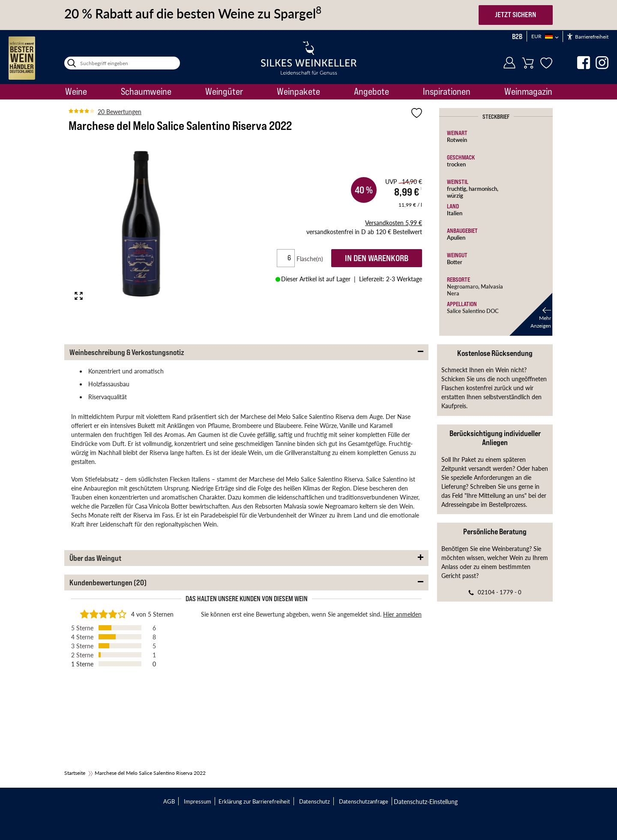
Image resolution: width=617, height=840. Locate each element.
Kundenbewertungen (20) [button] (108, 583)
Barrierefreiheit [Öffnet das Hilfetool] (588, 37)
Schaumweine (146, 91)
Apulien (456, 237)
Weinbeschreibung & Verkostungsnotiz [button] (127, 352)
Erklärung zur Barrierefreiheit (254, 801)
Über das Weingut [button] (95, 558)
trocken (456, 164)
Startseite (75, 773)
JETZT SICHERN (515, 15)
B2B (517, 36)
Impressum (198, 801)
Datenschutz (314, 801)
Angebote (371, 91)
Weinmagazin (528, 91)
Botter (455, 262)
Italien (455, 213)
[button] (531, 314)
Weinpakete (298, 91)
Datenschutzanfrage (364, 801)
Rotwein (457, 140)
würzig (455, 195)
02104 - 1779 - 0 (500, 592)
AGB (169, 801)
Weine (76, 91)
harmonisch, (484, 188)
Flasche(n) (313, 259)
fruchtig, (458, 188)
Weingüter (224, 91)
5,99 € (394, 223)
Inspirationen (447, 91)
